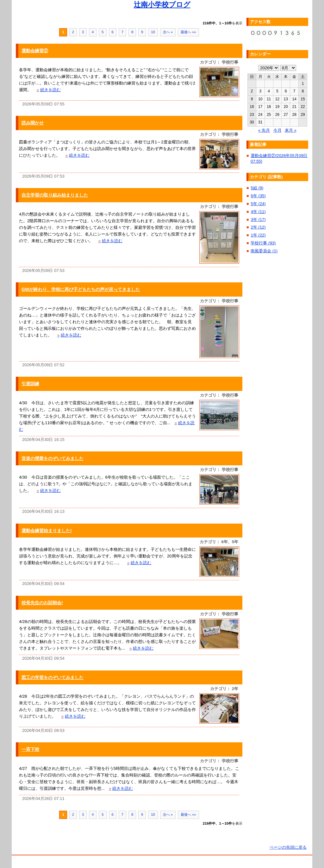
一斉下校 (30, 749)
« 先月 (264, 130)
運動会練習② (35, 51)
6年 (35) (258, 196)
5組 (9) (257, 188)
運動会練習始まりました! (47, 531)
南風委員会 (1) (264, 251)
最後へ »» (188, 32)
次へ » (168, 32)
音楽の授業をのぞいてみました (53, 458)
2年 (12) (258, 227)
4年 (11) (258, 212)
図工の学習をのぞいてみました (53, 677)
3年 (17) (258, 220)
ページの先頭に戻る (288, 847)
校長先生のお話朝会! (42, 603)
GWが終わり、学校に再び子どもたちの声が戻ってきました (81, 289)
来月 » (291, 130)
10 (153, 32)
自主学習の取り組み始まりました (55, 195)
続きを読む (49, 90)
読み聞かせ (33, 123)
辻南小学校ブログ (162, 5)
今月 (277, 130)
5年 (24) (258, 204)
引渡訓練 (30, 384)
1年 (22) (258, 235)
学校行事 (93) (263, 243)
